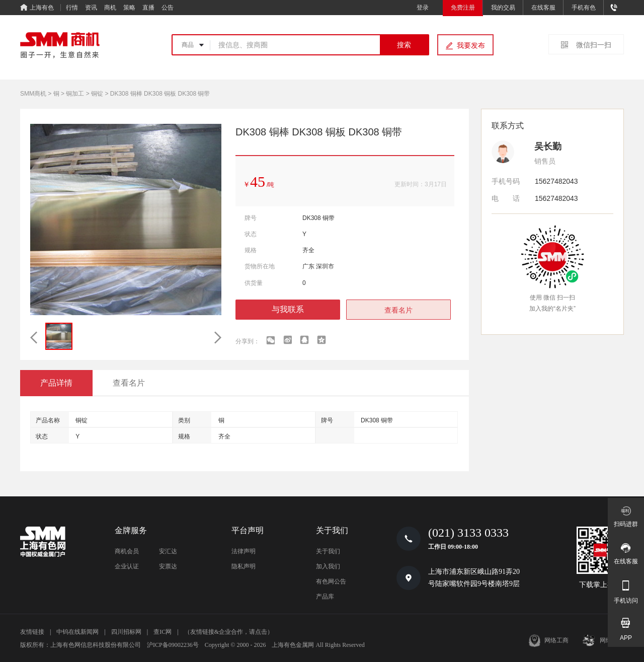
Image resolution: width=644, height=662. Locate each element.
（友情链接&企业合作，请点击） (229, 632)
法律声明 (244, 551)
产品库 (325, 597)
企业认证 (127, 566)
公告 (168, 8)
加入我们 (328, 566)
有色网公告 (331, 581)
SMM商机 (33, 94)
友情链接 (32, 632)
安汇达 (168, 551)
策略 (129, 8)
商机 (110, 8)
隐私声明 (244, 566)
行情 (72, 8)
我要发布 (471, 45)
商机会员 (127, 551)
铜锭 (97, 94)
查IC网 (163, 632)
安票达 (168, 566)
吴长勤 (548, 146)
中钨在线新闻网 (77, 632)
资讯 (91, 8)
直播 (148, 8)
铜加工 (75, 94)
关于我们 (328, 551)
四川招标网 (126, 632)
